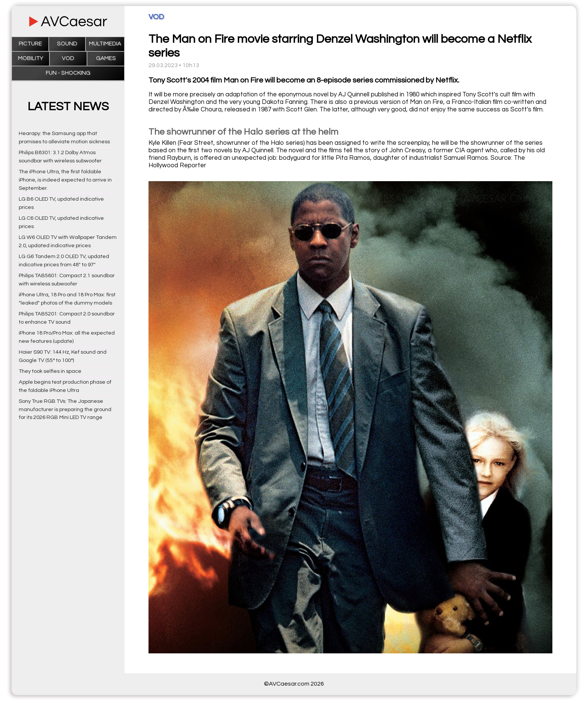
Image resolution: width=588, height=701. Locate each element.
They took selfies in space (50, 371)
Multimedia (105, 44)
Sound (67, 44)
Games (106, 58)
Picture (30, 44)
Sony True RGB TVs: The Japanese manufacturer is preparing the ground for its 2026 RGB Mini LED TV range (65, 409)
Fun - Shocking (68, 73)
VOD (68, 58)
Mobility (31, 58)
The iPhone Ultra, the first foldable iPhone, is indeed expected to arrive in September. (65, 180)
